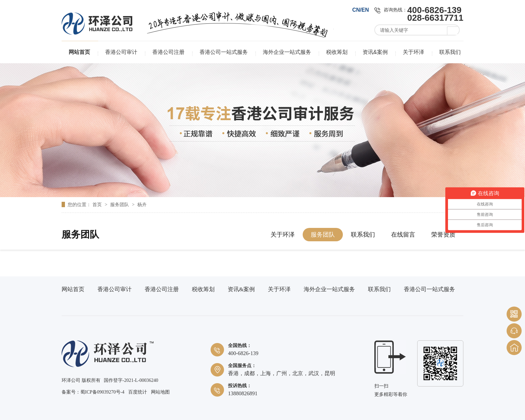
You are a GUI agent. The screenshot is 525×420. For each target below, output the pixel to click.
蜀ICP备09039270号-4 (102, 392)
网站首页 (79, 52)
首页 (98, 204)
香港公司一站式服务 (224, 52)
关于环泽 (414, 52)
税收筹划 (337, 52)
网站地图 (160, 392)
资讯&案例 (375, 52)
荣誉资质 (443, 235)
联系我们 (450, 52)
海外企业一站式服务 (287, 52)
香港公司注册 (168, 52)
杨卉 (142, 204)
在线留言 (403, 235)
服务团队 (120, 204)
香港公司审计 (121, 52)
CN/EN (361, 10)
